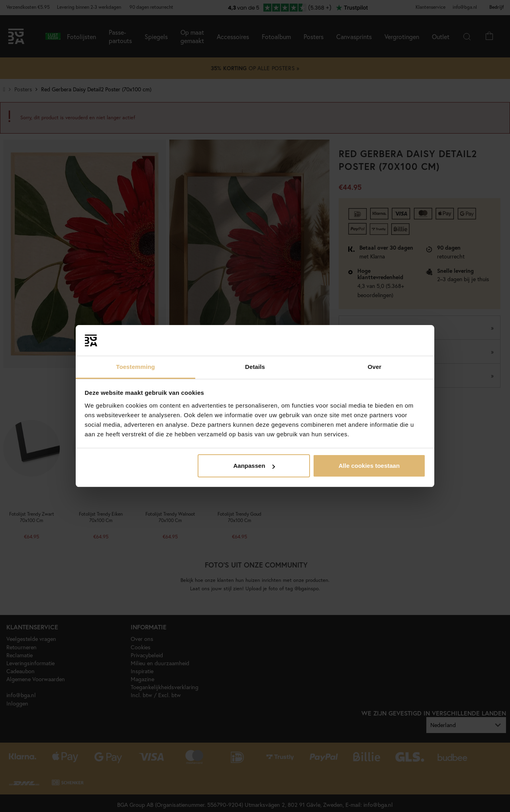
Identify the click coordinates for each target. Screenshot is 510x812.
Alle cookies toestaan (369, 466)
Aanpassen (254, 466)
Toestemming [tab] (135, 367)
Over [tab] (375, 367)
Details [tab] (255, 367)
